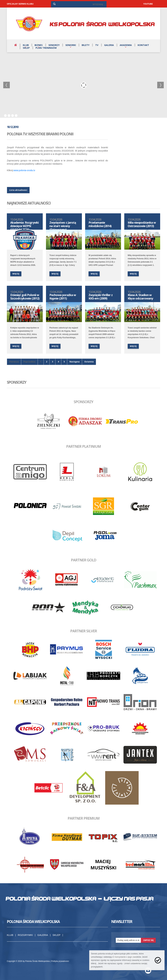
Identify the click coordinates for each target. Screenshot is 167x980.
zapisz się (148, 940)
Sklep (26, 48)
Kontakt (143, 45)
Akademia (126, 45)
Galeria (109, 45)
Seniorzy (54, 45)
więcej (16, 274)
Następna (75, 362)
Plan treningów (46, 48)
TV (97, 45)
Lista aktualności (18, 190)
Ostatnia (89, 362)
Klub (26, 45)
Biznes (39, 45)
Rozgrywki (25, 935)
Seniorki (71, 45)
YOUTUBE (148, 4)
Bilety (86, 45)
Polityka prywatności (60, 961)
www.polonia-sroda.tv (24, 170)
